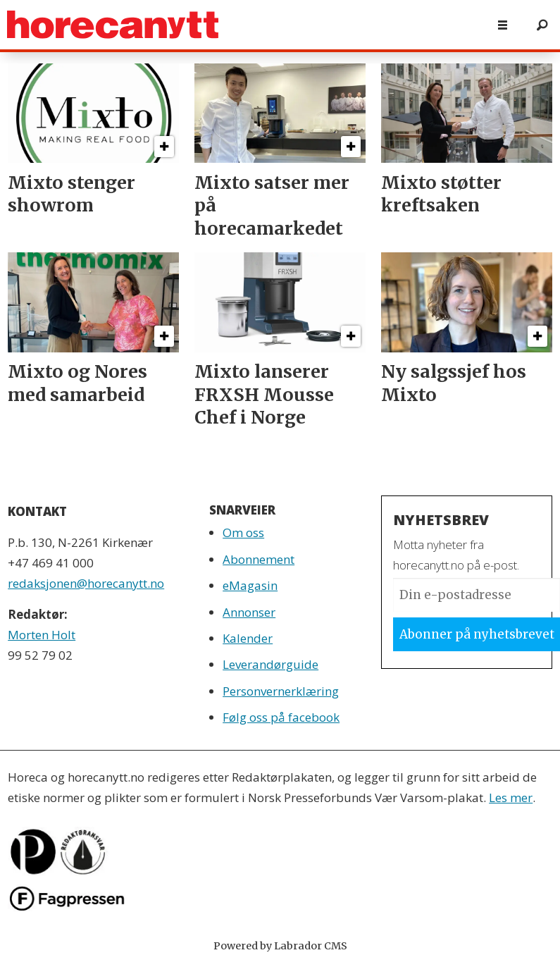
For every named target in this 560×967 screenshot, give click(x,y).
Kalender (248, 638)
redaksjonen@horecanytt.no (86, 583)
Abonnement (259, 559)
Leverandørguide (270, 664)
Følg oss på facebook (281, 717)
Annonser (249, 612)
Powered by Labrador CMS (280, 946)
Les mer (511, 797)
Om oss (243, 532)
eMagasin (250, 585)
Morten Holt (42, 635)
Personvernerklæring (281, 691)
